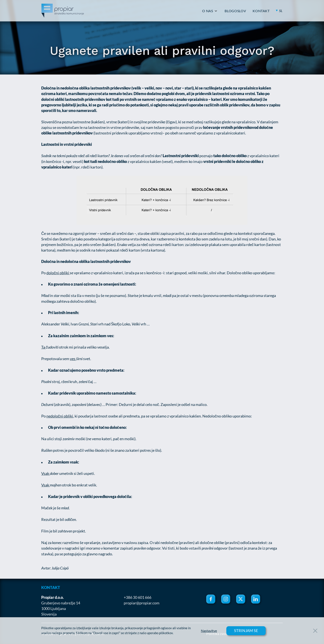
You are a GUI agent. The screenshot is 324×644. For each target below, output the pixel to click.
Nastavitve (209, 631)
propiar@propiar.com (142, 603)
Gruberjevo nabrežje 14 (61, 603)
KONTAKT (261, 11)
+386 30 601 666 (138, 597)
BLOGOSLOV (235, 11)
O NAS (208, 11)
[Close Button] (315, 631)
